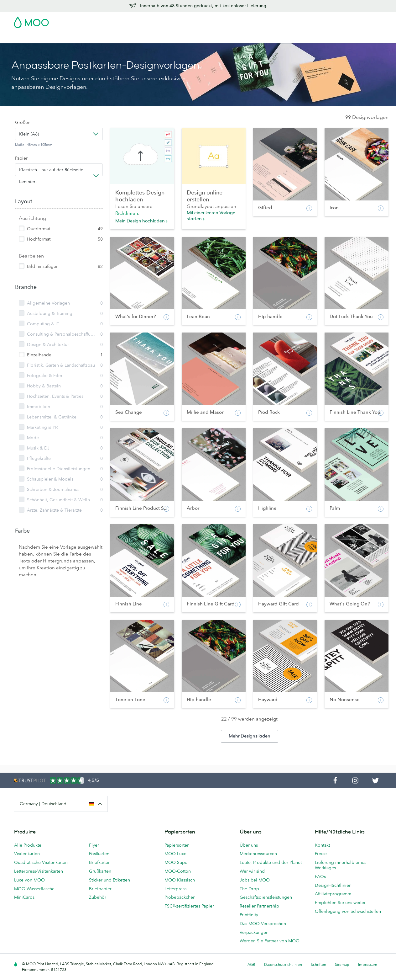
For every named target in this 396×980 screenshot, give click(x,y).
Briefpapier (100, 889)
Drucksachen (151, 38)
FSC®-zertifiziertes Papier (189, 906)
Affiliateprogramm (333, 894)
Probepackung (255, 20)
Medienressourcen (258, 854)
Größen (23, 122)
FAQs (320, 876)
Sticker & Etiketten (96, 38)
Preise (321, 854)
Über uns (249, 845)
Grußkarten (100, 871)
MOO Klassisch (180, 880)
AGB (251, 964)
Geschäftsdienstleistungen (224, 38)
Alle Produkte (28, 845)
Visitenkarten (28, 38)
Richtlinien (127, 213)
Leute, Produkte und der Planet (271, 862)
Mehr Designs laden (250, 736)
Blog (264, 38)
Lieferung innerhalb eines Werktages (341, 865)
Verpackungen (254, 932)
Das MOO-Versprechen (263, 924)
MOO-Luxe (175, 854)
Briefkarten (100, 862)
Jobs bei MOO (255, 880)
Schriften (318, 964)
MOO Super (177, 862)
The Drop (249, 889)
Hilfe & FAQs (288, 38)
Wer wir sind (252, 871)
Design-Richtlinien (333, 885)
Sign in (306, 20)
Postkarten (59, 38)
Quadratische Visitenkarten (41, 862)
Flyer (126, 38)
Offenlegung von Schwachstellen (348, 911)
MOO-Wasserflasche (34, 889)
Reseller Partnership (259, 906)
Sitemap (342, 964)
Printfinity (249, 915)
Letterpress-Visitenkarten (39, 871)
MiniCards (24, 897)
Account (284, 20)
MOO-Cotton (178, 871)
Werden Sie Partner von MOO (270, 941)
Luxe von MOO (29, 880)
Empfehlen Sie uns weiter (340, 903)
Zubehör (181, 38)
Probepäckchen (180, 897)
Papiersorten (177, 845)
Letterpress (175, 889)
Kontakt (322, 845)
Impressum (368, 964)
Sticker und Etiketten (109, 880)
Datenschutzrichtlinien (283, 964)
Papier (21, 158)
